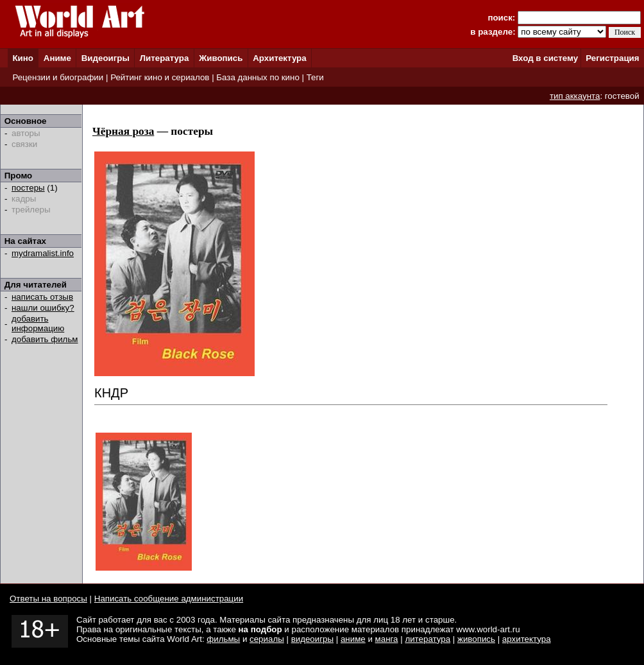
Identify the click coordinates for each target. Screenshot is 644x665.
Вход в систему (545, 58)
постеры (28, 188)
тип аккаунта (575, 96)
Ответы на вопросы (48, 599)
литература (428, 639)
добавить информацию (38, 324)
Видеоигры (106, 58)
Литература (165, 58)
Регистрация (612, 58)
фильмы (223, 639)
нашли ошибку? (43, 308)
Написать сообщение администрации (169, 599)
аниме (353, 639)
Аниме (57, 58)
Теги (315, 77)
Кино (23, 58)
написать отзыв (42, 297)
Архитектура (279, 58)
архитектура (527, 639)
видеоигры (312, 639)
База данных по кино (258, 77)
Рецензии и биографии (58, 77)
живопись (476, 639)
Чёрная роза (123, 131)
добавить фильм (45, 339)
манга (387, 639)
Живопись (221, 58)
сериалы (267, 639)
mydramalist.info (43, 253)
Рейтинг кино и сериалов (160, 77)
